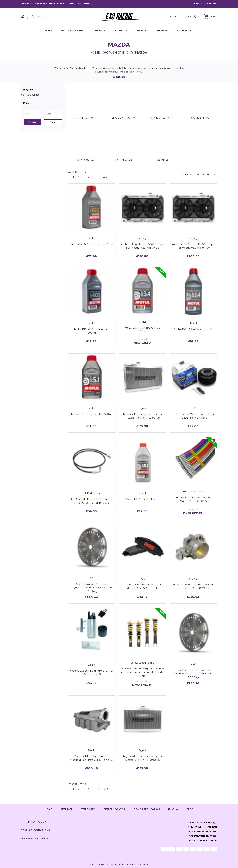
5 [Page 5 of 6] (94, 177)
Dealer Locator (114, 809)
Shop (100, 30)
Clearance (119, 30)
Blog (190, 809)
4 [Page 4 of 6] (89, 177)
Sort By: (188, 174)
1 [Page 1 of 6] (73, 177)
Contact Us (185, 30)
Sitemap (144, 865)
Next (107, 177)
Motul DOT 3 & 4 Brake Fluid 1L (193, 329)
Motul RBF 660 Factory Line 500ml (92, 244)
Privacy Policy (35, 822)
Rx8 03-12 (162, 160)
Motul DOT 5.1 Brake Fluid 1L (143, 499)
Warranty (88, 809)
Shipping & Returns (35, 839)
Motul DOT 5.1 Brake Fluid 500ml (92, 414)
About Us (142, 30)
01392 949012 (209, 4)
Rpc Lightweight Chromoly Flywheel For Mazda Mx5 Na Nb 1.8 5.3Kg (193, 674)
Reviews (163, 30)
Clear (53, 122)
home (48, 809)
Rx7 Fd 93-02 (124, 160)
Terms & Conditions (35, 830)
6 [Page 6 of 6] (99, 177)
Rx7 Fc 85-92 (85, 160)
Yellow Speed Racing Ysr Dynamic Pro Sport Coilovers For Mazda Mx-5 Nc (143, 672)
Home (48, 30)
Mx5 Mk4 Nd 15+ (200, 118)
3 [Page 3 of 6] (84, 177)
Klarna (173, 809)
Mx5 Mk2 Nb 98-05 (123, 118)
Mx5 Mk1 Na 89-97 (85, 118)
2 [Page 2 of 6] (79, 177)
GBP (172, 16)
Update (32, 122)
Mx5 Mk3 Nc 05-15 (162, 118)
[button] (43, 103)
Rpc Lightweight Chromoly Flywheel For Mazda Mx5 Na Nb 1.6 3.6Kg (92, 588)
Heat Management (73, 30)
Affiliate (67, 809)
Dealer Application (147, 809)
